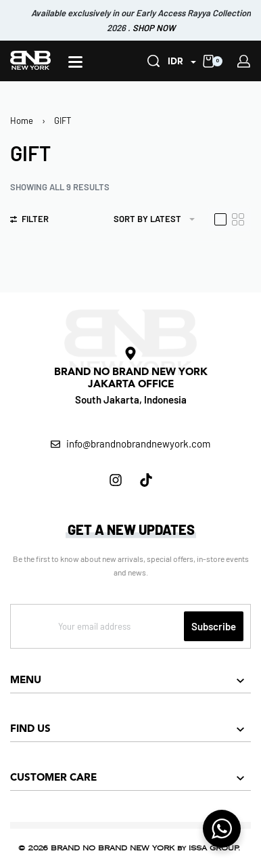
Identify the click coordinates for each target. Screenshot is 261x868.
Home (22, 121)
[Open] (75, 62)
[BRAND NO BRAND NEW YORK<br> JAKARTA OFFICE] (130, 353)
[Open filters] (29, 221)
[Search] (153, 61)
